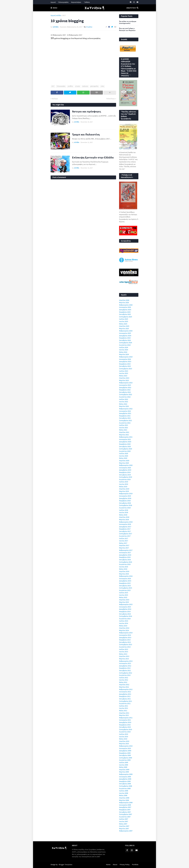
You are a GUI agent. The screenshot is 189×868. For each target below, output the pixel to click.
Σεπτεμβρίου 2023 (126, 369)
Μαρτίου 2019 (124, 491)
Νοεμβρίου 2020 (125, 444)
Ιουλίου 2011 (124, 706)
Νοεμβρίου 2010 (125, 725)
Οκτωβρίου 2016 (125, 560)
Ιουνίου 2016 (124, 567)
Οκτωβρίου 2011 (125, 699)
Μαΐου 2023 (123, 376)
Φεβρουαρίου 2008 (126, 803)
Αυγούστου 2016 (125, 564)
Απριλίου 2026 (124, 300)
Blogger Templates (66, 865)
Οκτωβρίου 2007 (125, 812)
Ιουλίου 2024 (124, 347)
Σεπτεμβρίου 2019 (126, 477)
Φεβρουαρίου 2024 (126, 357)
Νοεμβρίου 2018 (125, 501)
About (115, 865)
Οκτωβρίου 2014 (125, 614)
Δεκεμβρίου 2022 (125, 387)
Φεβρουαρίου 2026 (126, 305)
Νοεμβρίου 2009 (125, 753)
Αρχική (53, 2)
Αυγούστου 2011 (125, 703)
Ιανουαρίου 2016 (125, 579)
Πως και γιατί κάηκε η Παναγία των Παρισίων (127, 29)
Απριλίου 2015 (124, 600)
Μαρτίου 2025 (124, 328)
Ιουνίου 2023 (124, 373)
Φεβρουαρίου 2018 (126, 522)
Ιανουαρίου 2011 (125, 720)
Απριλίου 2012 (124, 685)
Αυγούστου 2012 (125, 675)
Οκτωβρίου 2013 (125, 642)
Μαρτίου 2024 (124, 354)
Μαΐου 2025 (123, 324)
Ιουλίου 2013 (124, 649)
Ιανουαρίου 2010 (125, 748)
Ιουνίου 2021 (124, 428)
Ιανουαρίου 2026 (125, 307)
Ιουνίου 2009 (124, 765)
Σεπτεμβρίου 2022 (126, 394)
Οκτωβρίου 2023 (125, 366)
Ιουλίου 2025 (124, 319)
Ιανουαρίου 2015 (125, 607)
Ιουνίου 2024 (124, 350)
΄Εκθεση (87, 2)
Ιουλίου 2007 (124, 819)
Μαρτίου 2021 (124, 435)
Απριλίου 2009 (124, 770)
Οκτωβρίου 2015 (125, 586)
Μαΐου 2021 (123, 430)
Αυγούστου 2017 (125, 536)
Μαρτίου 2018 (124, 520)
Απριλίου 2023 (124, 378)
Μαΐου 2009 (123, 767)
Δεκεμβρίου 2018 (125, 498)
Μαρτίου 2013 (124, 659)
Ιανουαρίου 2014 (125, 635)
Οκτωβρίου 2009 (125, 755)
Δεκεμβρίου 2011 (125, 694)
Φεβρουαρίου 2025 (126, 331)
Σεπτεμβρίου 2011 (126, 701)
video (102, 86)
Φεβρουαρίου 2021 (126, 437)
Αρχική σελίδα (56, 15)
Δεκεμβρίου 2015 (125, 581)
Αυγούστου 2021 (125, 423)
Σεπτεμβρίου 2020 (126, 449)
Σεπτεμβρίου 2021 (126, 420)
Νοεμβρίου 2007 (125, 810)
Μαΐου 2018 (123, 515)
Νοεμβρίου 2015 (125, 583)
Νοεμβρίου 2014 (125, 611)
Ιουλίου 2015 (124, 593)
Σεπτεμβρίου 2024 (126, 343)
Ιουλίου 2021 (124, 425)
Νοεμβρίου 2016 (125, 557)
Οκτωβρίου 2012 (125, 670)
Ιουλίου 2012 (124, 678)
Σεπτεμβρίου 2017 (126, 534)
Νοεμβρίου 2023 (125, 364)
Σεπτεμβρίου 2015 (126, 588)
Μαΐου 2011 (123, 711)
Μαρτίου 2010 (124, 744)
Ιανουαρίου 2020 (125, 468)
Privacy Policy (125, 865)
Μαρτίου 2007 (124, 829)
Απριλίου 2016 (124, 571)
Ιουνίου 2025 (124, 321)
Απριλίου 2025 (124, 326)
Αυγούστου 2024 (125, 345)
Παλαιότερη (111, 99)
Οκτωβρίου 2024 (125, 340)
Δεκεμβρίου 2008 (125, 779)
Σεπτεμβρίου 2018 (126, 505)
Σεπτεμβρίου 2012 (126, 673)
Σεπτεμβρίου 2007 (126, 814)
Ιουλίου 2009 (124, 762)
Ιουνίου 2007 (124, 821)
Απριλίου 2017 (124, 545)
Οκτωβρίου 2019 (125, 475)
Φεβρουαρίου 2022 (126, 409)
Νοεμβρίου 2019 (125, 472)
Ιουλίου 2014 (124, 621)
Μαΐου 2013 (123, 654)
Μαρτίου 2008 (124, 800)
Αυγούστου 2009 (125, 760)
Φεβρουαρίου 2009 (126, 774)
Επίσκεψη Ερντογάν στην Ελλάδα (93, 157)
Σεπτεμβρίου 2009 (126, 758)
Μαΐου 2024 (123, 352)
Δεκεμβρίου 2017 (125, 527)
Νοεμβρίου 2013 (125, 640)
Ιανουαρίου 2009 (125, 777)
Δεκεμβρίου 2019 (125, 470)
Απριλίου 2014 (124, 628)
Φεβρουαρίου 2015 (126, 604)
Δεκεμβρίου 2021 (125, 413)
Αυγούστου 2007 (125, 817)
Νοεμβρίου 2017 (125, 529)
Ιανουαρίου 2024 (125, 359)
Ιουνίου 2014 (124, 623)
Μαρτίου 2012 (124, 687)
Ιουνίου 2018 (124, 512)
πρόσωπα (85, 86)
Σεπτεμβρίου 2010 (126, 729)
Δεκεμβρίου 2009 (125, 751)
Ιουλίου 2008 (124, 791)
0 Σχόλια (89, 27)
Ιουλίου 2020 (124, 453)
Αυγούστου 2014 (125, 619)
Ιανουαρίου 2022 (125, 411)
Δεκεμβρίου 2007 (125, 807)
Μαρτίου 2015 (124, 602)
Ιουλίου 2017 (124, 538)
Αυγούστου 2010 (125, 732)
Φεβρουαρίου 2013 (126, 661)
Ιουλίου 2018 (124, 510)
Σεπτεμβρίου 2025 (126, 317)
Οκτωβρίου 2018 (125, 503)
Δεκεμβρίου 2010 (125, 722)
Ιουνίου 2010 (124, 737)
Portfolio (135, 865)
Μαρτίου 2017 (124, 548)
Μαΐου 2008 (123, 795)
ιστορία (78, 86)
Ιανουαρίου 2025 (125, 333)
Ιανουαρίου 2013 (125, 663)
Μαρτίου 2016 (124, 574)
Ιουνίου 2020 (124, 456)
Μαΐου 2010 (123, 739)
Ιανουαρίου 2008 (125, 805)
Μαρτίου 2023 (124, 380)
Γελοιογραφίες (63, 2)
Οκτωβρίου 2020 (125, 446)
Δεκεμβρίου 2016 (125, 555)
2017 (64, 15)
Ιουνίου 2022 (124, 402)
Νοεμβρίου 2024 (125, 338)
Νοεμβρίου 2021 (125, 416)
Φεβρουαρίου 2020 (126, 465)
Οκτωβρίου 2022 (125, 392)
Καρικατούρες (76, 2)
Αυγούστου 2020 (125, 451)
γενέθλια (70, 86)
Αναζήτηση (131, 8)
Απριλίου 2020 (124, 461)
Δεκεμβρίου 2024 (125, 336)
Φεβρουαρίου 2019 (126, 494)
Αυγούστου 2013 (125, 647)
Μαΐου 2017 (123, 543)
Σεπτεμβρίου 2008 (126, 786)
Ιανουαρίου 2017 (125, 553)
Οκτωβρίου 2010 (125, 727)
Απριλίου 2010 (124, 741)
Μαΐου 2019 (123, 487)
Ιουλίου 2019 (124, 482)
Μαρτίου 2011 (124, 715)
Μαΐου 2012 (123, 682)
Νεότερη (55, 99)
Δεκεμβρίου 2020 (125, 442)
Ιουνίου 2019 (124, 484)
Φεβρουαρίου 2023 (126, 383)
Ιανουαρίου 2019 (125, 496)
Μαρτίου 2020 (124, 463)
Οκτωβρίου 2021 (125, 418)
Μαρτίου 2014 (124, 630)
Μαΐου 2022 (123, 404)
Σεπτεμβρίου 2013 (126, 644)
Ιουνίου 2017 (124, 541)
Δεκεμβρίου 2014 (125, 609)
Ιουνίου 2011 (124, 708)
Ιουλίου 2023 (124, 371)
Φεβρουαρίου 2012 (126, 689)
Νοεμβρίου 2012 (125, 668)
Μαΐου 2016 (123, 569)
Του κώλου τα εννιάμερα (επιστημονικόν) (128, 22)
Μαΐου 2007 (123, 824)
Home (108, 865)
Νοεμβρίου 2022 (125, 390)
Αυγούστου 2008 (125, 788)
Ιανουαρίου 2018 (125, 524)
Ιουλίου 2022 (124, 399)
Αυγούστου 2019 (125, 479)
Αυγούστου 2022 (125, 397)
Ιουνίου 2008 (124, 793)
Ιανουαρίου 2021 (125, 439)
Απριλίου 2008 (124, 798)
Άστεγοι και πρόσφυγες (87, 111)
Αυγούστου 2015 (125, 590)
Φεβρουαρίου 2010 (126, 746)
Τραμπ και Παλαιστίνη (86, 134)
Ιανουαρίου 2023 (125, 385)
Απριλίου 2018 (124, 517)
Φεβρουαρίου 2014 (126, 633)
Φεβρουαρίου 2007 (126, 831)
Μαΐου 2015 (123, 597)
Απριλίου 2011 (124, 713)
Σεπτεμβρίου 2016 (126, 562)
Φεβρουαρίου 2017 (126, 550)
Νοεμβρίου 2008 (125, 781)
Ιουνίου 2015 (124, 595)
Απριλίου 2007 (124, 826)
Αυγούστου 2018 (125, 508)
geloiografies (94, 86)
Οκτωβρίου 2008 (125, 784)
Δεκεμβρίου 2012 (125, 666)
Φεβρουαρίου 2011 (126, 718)
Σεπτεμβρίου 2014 (126, 616)
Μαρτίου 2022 (124, 406)
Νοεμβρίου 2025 (125, 312)
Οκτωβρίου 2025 (125, 314)
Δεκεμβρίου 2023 (125, 361)
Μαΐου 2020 (123, 458)
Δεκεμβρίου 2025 (125, 310)
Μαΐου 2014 (123, 626)
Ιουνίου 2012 (124, 680)
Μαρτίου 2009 (124, 772)
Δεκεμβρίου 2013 (125, 637)
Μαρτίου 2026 (124, 302)
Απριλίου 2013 (124, 656)
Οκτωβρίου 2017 (125, 531)
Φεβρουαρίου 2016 (126, 576)
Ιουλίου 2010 (124, 734)
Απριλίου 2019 (124, 489)
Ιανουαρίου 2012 (125, 692)
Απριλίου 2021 (124, 432)
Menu (55, 8)
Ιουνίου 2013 (124, 652)
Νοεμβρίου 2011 (125, 696)
